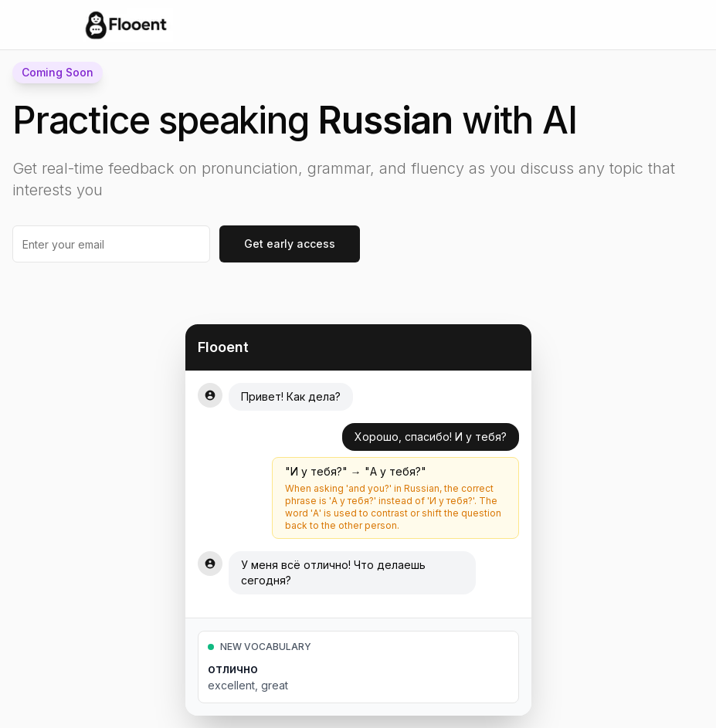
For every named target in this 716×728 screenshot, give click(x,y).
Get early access (290, 244)
